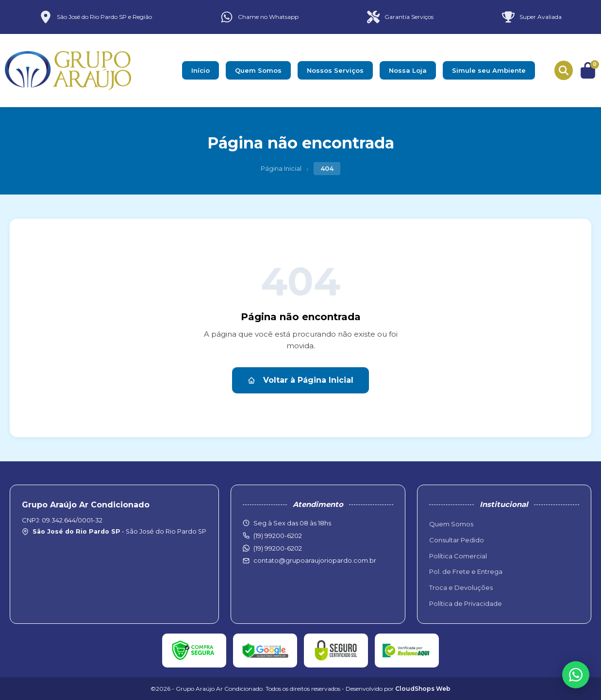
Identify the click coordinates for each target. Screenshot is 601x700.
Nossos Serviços (335, 70)
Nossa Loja (408, 70)
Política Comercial (458, 556)
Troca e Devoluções (461, 587)
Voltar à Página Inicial (300, 380)
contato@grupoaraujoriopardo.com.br (315, 560)
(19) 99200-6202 (278, 548)
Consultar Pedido (457, 540)
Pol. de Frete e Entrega (466, 571)
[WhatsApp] (576, 675)
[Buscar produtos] (564, 70)
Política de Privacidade (466, 603)
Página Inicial (281, 168)
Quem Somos (258, 70)
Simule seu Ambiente (489, 70)
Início (200, 70)
